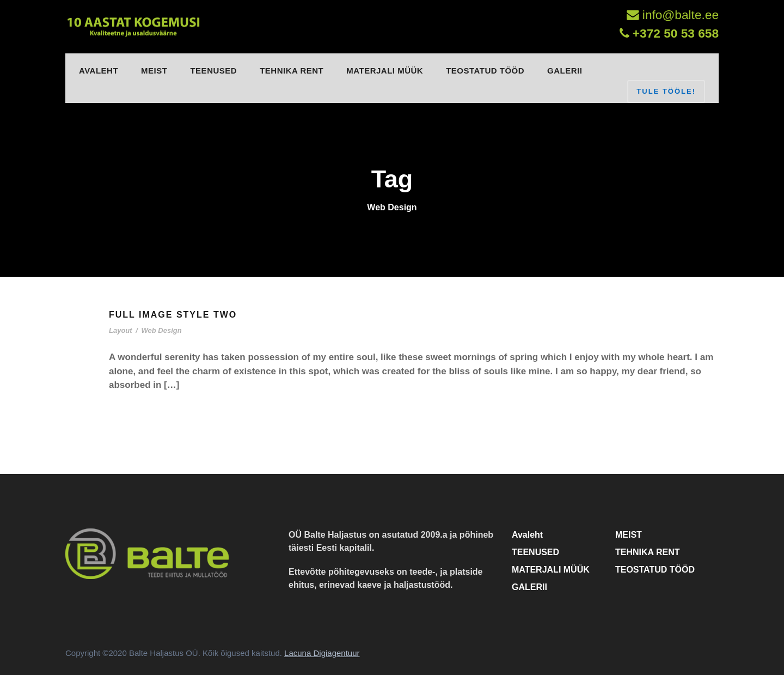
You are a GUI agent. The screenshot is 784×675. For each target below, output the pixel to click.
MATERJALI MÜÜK (385, 71)
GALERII (565, 71)
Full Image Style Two (173, 315)
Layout (121, 330)
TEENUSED (213, 71)
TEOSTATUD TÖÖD (485, 71)
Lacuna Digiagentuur (322, 653)
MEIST (154, 71)
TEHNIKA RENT (292, 71)
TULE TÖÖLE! (666, 91)
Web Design (162, 330)
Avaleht (99, 71)
